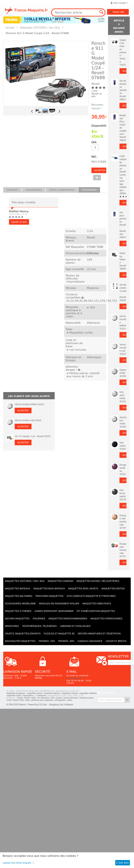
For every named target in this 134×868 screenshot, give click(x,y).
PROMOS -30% (66, 641)
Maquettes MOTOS (113, 589)
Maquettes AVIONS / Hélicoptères (98, 581)
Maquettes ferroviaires (106, 619)
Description (12, 190)
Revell (27, 698)
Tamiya (20, 698)
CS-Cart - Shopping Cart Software (56, 705)
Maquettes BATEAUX (18, 589)
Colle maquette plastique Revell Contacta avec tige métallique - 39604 (123, 175)
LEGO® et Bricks (116, 641)
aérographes (60, 700)
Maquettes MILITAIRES (19, 596)
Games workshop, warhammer (54, 611)
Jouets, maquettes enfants (23, 634)
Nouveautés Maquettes (20, 641)
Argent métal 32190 (123, 373)
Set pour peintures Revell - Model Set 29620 (123, 225)
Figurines (39, 619)
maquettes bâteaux (52, 693)
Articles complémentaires (62, 190)
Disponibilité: (100, 126)
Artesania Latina (86, 698)
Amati (9, 700)
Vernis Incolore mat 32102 (28, 420)
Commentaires (89, 190)
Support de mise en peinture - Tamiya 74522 (123, 52)
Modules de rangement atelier (59, 604)
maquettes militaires (88, 693)
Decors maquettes (17, 619)
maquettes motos (14, 696)
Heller (34, 698)
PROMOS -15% (47, 641)
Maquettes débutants (97, 604)
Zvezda (59, 698)
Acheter (100, 170)
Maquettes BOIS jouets (83, 589)
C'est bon (123, 863)
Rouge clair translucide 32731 (123, 550)
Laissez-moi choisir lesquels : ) (18, 863)
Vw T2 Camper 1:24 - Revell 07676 (32, 436)
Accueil (10, 28)
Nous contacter (74, 678)
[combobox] (78, 12)
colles (69, 700)
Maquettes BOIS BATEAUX (49, 589)
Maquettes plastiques (16, 693)
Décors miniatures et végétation (99, 634)
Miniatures (12, 626)
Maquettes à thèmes (18, 611)
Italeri (28, 700)
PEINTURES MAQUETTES (50, 596)
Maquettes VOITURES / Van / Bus (40, 28)
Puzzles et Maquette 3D (59, 634)
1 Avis (94, 91)
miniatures (42, 696)
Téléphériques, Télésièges (39, 626)
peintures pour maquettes (42, 700)
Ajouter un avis (97, 95)
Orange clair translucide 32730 (123, 522)
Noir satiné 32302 (123, 446)
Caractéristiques (34, 190)
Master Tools (18, 700)
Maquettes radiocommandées (68, 619)
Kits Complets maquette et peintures (91, 596)
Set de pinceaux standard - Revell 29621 (123, 90)
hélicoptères (28, 696)
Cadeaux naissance (90, 641)
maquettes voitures (70, 693)
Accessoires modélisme (20, 604)
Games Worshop (71, 698)
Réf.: (94, 157)
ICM (53, 698)
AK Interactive (43, 698)
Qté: (94, 142)
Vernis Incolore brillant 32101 (29, 404)
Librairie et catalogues (75, 626)
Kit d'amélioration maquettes (96, 611)
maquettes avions (35, 693)
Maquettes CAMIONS (60, 581)
